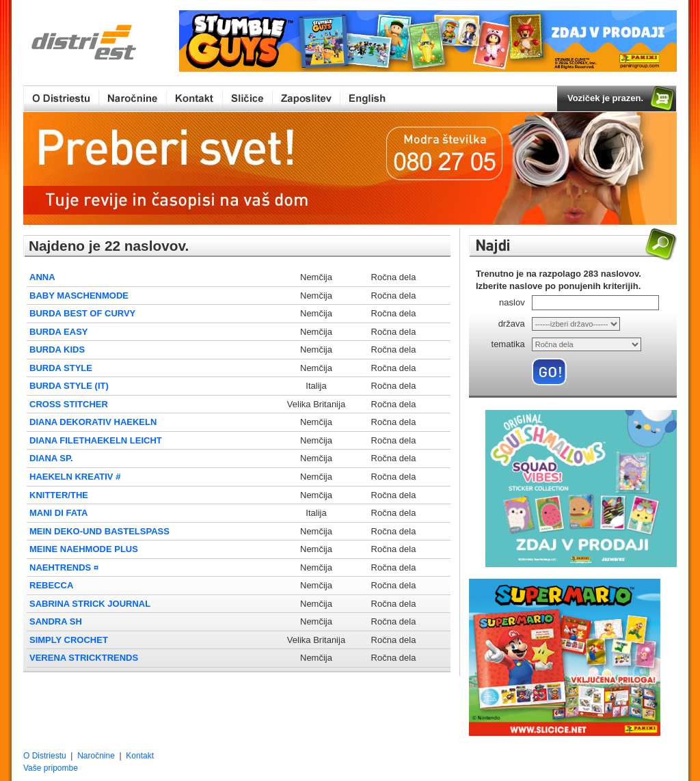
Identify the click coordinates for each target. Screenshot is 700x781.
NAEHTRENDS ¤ (64, 567)
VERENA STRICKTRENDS (84, 658)
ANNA (42, 277)
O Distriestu (45, 756)
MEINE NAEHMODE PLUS (84, 549)
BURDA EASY (58, 332)
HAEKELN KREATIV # (75, 477)
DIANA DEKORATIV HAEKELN (93, 422)
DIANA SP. (51, 458)
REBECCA (51, 585)
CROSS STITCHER (69, 404)
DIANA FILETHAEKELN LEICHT (96, 440)
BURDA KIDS (57, 350)
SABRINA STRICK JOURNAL (90, 604)
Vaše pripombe (51, 768)
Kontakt (140, 756)
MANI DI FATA (58, 513)
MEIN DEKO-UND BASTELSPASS (99, 531)
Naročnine (96, 756)
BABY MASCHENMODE (79, 296)
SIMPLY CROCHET (69, 640)
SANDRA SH (56, 621)
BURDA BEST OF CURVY (82, 313)
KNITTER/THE (59, 495)
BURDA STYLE (61, 368)
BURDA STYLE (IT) (69, 386)
